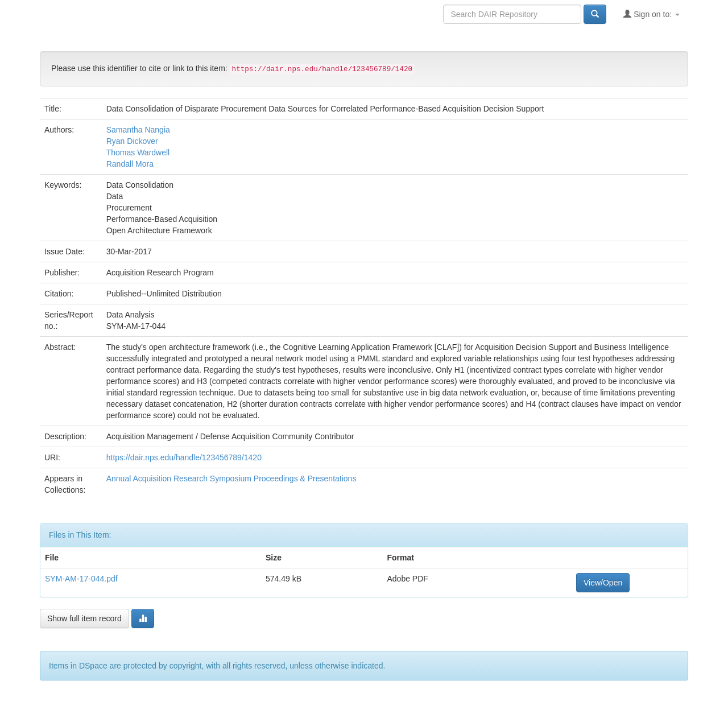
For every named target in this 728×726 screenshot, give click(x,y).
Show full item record (84, 618)
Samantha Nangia (138, 130)
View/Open (603, 583)
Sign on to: (652, 14)
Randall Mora (130, 164)
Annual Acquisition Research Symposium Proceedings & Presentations (231, 478)
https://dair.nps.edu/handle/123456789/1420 (184, 457)
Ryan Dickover (132, 141)
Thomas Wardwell (138, 152)
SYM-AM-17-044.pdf (81, 579)
